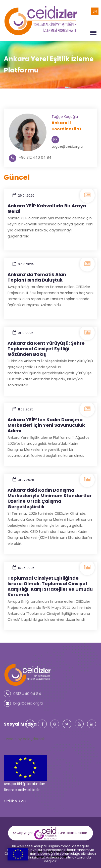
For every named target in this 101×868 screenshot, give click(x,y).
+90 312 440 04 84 (35, 157)
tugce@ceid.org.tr (67, 146)
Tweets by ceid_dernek (24, 739)
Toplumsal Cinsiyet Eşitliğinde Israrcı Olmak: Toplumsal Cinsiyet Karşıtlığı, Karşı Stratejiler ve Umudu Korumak (50, 586)
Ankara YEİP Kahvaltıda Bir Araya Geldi (47, 208)
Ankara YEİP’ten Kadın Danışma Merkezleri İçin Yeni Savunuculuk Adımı (46, 425)
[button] (92, 33)
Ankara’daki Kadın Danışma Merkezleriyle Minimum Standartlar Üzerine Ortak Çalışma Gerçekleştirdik (50, 498)
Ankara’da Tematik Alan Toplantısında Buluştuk (37, 277)
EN (95, 11)
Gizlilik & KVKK (15, 801)
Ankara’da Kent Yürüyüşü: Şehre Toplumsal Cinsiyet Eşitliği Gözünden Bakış (46, 349)
